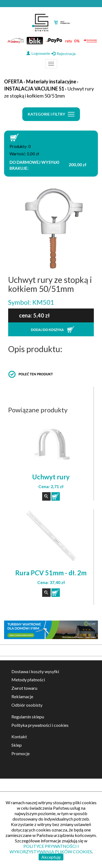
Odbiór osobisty (27, 705)
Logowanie (38, 53)
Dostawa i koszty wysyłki (35, 671)
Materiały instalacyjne (51, 81)
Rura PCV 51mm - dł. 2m (51, 573)
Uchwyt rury (51, 477)
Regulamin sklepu (28, 717)
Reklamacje (22, 696)
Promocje (21, 753)
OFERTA (13, 81)
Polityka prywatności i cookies (40, 725)
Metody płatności (28, 680)
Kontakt (19, 737)
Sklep (17, 745)
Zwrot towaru (24, 688)
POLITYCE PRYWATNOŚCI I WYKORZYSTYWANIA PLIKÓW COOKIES (51, 849)
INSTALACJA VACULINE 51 (34, 89)
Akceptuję (51, 857)
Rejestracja (64, 54)
